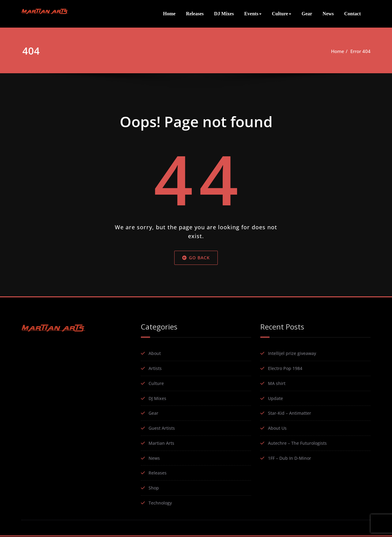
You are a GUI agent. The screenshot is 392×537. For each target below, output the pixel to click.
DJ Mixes (224, 14)
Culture (282, 14)
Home (169, 14)
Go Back (196, 261)
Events (253, 14)
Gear (307, 14)
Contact (352, 14)
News (328, 14)
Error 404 (360, 51)
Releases (195, 14)
